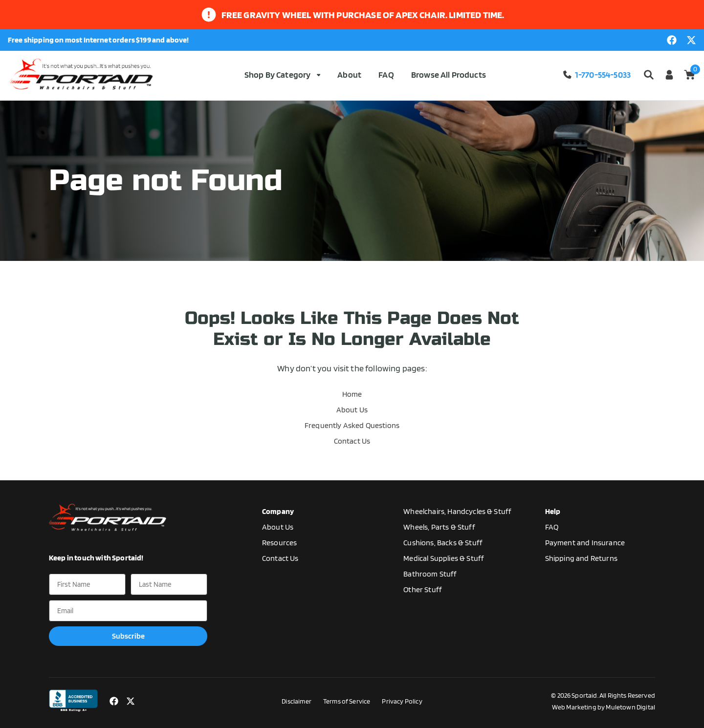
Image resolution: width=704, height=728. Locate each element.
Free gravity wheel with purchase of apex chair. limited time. (363, 15)
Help (553, 511)
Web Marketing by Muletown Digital (604, 707)
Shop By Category (282, 75)
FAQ (386, 75)
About (349, 75)
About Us (352, 410)
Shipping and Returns (581, 558)
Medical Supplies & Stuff (444, 558)
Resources (279, 543)
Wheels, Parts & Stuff (439, 527)
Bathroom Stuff (430, 574)
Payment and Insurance (585, 543)
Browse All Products (449, 75)
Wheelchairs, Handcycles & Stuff (457, 511)
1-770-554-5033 (596, 75)
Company (278, 511)
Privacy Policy (402, 701)
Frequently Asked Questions (352, 425)
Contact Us (352, 441)
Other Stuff (423, 589)
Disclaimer (297, 701)
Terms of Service (347, 701)
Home (352, 394)
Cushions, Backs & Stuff (443, 543)
